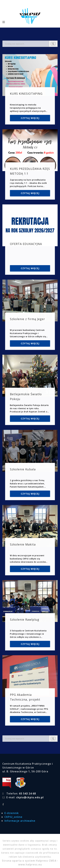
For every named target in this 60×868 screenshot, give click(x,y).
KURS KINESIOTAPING (26, 94)
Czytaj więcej (30, 118)
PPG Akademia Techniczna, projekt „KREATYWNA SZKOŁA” (27, 699)
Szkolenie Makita (23, 544)
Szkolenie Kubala (23, 469)
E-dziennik (12, 813)
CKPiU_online (13, 817)
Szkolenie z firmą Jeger (27, 319)
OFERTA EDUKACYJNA (26, 244)
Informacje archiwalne (20, 821)
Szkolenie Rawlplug (25, 620)
